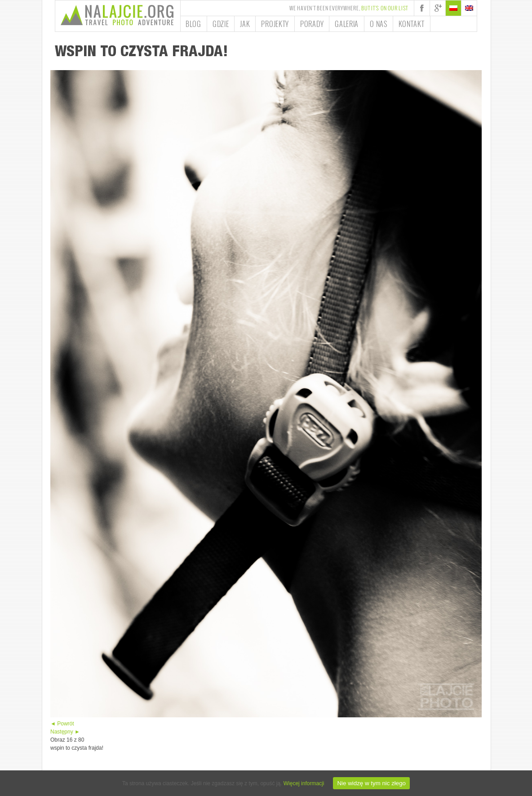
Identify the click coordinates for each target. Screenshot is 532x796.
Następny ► (65, 732)
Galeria (347, 24)
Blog (193, 24)
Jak (245, 24)
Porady (312, 24)
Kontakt (412, 24)
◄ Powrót (62, 724)
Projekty (275, 24)
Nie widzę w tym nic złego (371, 783)
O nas (379, 24)
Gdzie (221, 24)
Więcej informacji (304, 783)
